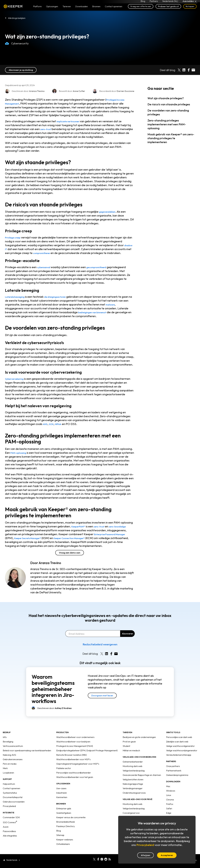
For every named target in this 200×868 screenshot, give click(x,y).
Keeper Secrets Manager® (57, 542)
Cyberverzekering (16, 383)
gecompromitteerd (101, 271)
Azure (6, 835)
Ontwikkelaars (63, 852)
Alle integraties (10, 843)
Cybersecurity (17, 43)
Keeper (13, 9)
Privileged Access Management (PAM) (75, 754)
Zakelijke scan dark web (177, 749)
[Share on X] (179, 70)
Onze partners (173, 774)
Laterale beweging (17, 301)
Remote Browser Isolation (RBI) (71, 763)
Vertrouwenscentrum (13, 754)
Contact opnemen (11, 796)
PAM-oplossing (20, 457)
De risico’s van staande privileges (169, 104)
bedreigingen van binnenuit (96, 316)
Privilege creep (15, 237)
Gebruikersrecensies (13, 767)
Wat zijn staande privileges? (166, 98)
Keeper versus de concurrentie (71, 825)
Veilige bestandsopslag (134, 778)
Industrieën (62, 801)
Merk (5, 776)
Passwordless (9, 839)
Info (5, 745)
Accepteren (167, 855)
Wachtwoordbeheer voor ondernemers (75, 745)
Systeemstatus (10, 801)
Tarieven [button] (67, 9)
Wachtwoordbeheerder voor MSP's (73, 767)
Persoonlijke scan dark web (179, 745)
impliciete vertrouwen (70, 121)
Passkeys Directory (65, 834)
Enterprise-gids (64, 816)
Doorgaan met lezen (102, 703)
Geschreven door (54, 716)
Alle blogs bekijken (17, 18)
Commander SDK (11, 825)
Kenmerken (62, 805)
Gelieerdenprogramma (177, 783)
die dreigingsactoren (63, 301)
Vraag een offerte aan (141, 9)
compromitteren (61, 253)
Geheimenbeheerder (133, 769)
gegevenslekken (109, 212)
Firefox (170, 812)
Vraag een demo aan (70, 560)
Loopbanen (8, 780)
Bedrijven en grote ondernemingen (139, 745)
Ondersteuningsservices (134, 801)
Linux (169, 803)
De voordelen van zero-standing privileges (168, 112)
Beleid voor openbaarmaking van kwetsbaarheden (27, 758)
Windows (171, 798)
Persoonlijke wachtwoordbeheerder (74, 780)
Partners (153, 2)
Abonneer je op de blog (21, 70)
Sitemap (60, 843)
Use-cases (61, 796)
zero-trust (47, 129)
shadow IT (12, 249)
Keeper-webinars (65, 847)
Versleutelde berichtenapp (179, 763)
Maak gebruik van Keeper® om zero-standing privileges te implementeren (171, 138)
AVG (46, 428)
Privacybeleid (9, 814)
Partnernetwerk (174, 778)
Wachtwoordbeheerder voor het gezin (75, 785)
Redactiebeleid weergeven (100, 652)
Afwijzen (145, 855)
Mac (168, 794)
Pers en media (10, 772)
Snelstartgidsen (64, 821)
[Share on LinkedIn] (184, 70)
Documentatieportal (13, 805)
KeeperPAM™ (80, 530)
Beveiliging (8, 749)
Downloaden (82, 9)
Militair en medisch (131, 758)
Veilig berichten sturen (133, 787)
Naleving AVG (9, 763)
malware (117, 308)
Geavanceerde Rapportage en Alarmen (142, 783)
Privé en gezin (129, 749)
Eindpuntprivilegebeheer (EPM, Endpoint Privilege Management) (87, 758)
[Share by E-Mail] (193, 70)
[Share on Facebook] (189, 70)
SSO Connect (10, 830)
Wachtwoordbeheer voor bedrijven (73, 749)
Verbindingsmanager (133, 796)
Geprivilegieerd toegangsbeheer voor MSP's (78, 772)
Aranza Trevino (50, 571)
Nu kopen (190, 9)
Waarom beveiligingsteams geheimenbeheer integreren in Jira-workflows (53, 697)
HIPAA (61, 428)
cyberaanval (45, 271)
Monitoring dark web (132, 774)
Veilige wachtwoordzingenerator (182, 758)
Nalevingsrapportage (133, 792)
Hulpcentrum (9, 792)
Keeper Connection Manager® (106, 542)
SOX (53, 428)
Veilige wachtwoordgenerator (180, 754)
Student (126, 754)
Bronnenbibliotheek (66, 830)
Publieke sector (64, 776)
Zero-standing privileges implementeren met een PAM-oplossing (167, 124)
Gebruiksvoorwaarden (14, 809)
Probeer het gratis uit (168, 9)
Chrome (170, 807)
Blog (142, 2)
